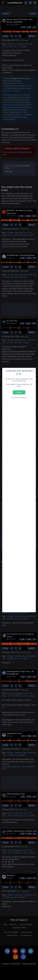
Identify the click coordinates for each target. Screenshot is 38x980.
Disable (19, 392)
